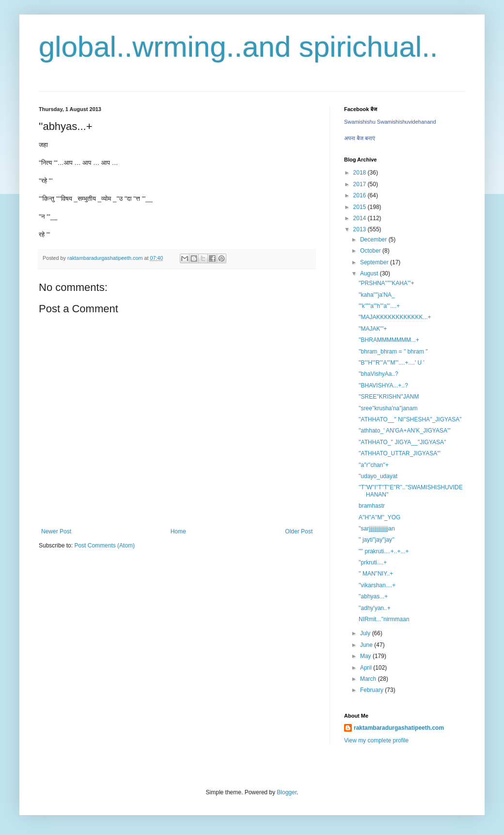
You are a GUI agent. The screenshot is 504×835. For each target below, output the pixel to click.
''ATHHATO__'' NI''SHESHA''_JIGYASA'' (410, 419)
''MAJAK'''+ (373, 329)
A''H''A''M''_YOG (379, 517)
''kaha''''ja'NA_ (377, 295)
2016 (361, 195)
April (367, 668)
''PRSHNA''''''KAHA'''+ (386, 283)
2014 (361, 218)
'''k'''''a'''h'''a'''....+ (379, 306)
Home (178, 531)
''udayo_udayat (378, 476)
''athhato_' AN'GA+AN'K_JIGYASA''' (405, 431)
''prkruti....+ (373, 562)
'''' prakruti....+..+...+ (384, 551)
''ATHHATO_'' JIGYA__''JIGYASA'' (402, 442)
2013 (361, 229)
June (367, 645)
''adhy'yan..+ (375, 608)
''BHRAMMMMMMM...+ (389, 340)
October (371, 251)
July (366, 633)
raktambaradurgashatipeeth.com (399, 728)
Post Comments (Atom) (104, 546)
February (372, 690)
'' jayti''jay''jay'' (377, 540)
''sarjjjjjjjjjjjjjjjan (377, 529)
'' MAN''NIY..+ (376, 574)
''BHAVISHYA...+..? (383, 385)
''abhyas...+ (373, 596)
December (374, 240)
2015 (361, 207)
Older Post (299, 531)
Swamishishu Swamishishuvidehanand (390, 122)
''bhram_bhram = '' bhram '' (393, 352)
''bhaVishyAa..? (378, 374)
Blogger (287, 792)
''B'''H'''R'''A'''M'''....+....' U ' (392, 363)
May (366, 656)
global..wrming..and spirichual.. (238, 47)
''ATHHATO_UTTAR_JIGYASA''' (400, 453)
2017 (361, 184)
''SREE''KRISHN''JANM (389, 397)
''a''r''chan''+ (374, 465)
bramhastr (372, 506)
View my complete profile (376, 740)
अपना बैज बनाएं (360, 138)
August (370, 273)
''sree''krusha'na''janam (388, 408)
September (375, 262)
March (369, 679)
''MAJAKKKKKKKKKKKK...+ (395, 317)
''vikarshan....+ (377, 585)
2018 (361, 173)
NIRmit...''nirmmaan (384, 619)
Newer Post (56, 531)
